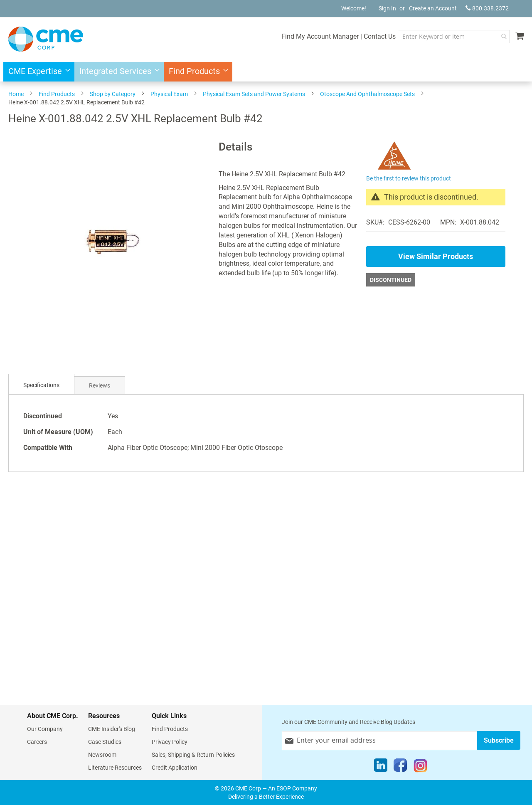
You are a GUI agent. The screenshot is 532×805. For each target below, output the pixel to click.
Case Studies (105, 742)
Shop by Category (113, 94)
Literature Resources (115, 768)
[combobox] (451, 37)
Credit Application (175, 768)
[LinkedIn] (381, 767)
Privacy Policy (170, 742)
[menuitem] (37, 72)
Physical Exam (169, 94)
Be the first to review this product (409, 178)
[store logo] (46, 39)
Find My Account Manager (315, 36)
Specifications (41, 385)
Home (16, 94)
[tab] (41, 385)
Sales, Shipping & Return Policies (193, 755)
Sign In (387, 8)
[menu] (266, 72)
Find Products (57, 94)
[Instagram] (420, 767)
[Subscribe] (499, 740)
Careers (37, 742)
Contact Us (374, 36)
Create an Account (433, 8)
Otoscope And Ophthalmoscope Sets (367, 94)
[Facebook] (400, 767)
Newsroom (102, 755)
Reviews (100, 385)
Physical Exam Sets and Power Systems (254, 94)
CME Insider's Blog (112, 729)
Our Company (45, 729)
